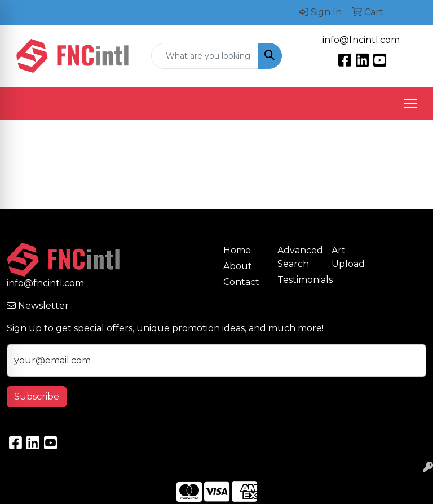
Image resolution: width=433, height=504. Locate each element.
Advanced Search (298, 257)
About (238, 266)
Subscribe (37, 396)
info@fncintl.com (361, 40)
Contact (241, 282)
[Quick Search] (205, 56)
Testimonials (298, 280)
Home (237, 250)
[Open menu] (410, 104)
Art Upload (348, 257)
